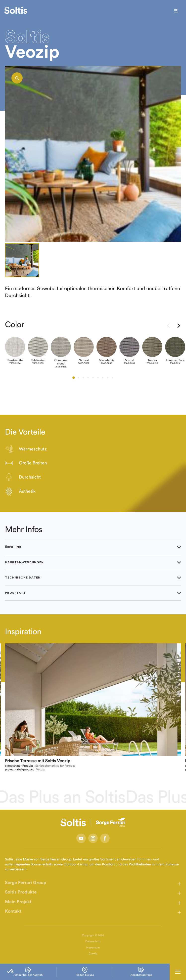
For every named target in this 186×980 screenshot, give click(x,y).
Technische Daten (93, 578)
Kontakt (13, 911)
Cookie (93, 954)
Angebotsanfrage (141, 972)
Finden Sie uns (85, 972)
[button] (74, 378)
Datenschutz (93, 942)
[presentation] (168, 326)
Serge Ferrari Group (26, 883)
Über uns (93, 547)
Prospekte (93, 593)
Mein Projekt (18, 902)
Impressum (93, 948)
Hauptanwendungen (93, 563)
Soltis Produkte (21, 892)
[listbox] (93, 154)
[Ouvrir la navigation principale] (178, 972)
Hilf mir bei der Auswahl (28, 972)
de (176, 10)
